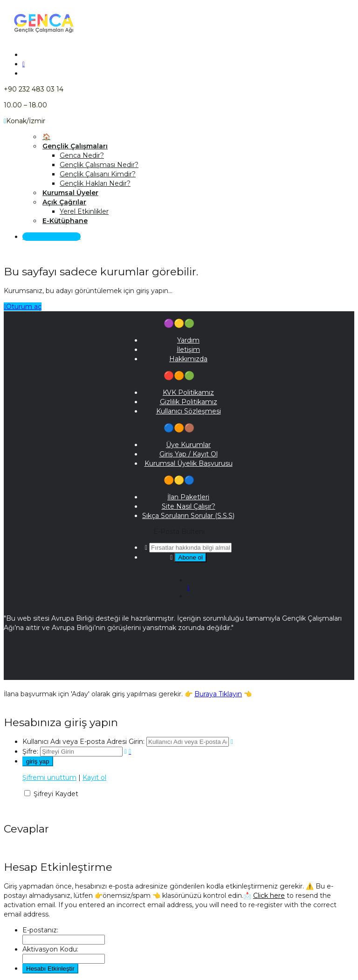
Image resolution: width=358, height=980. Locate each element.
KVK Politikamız (188, 392)
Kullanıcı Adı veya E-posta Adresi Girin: (83, 742)
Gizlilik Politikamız (189, 402)
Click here (269, 896)
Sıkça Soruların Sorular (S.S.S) (188, 516)
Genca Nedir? (82, 155)
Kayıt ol (94, 777)
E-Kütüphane (65, 221)
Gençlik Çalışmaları (75, 146)
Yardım (188, 340)
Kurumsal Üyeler (70, 193)
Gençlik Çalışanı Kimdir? (98, 174)
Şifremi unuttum (49, 777)
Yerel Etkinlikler (84, 211)
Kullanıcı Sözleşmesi (189, 411)
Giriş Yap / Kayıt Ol (52, 237)
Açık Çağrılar (64, 202)
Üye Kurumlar (188, 445)
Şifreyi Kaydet (56, 794)
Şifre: (30, 751)
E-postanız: (40, 930)
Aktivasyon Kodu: (50, 949)
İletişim (188, 350)
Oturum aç (23, 307)
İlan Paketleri (188, 497)
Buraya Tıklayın (218, 694)
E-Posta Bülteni (179, 532)
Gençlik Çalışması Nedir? (99, 165)
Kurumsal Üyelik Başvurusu (189, 463)
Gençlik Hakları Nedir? (95, 183)
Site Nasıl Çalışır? (189, 506)
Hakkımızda (188, 359)
